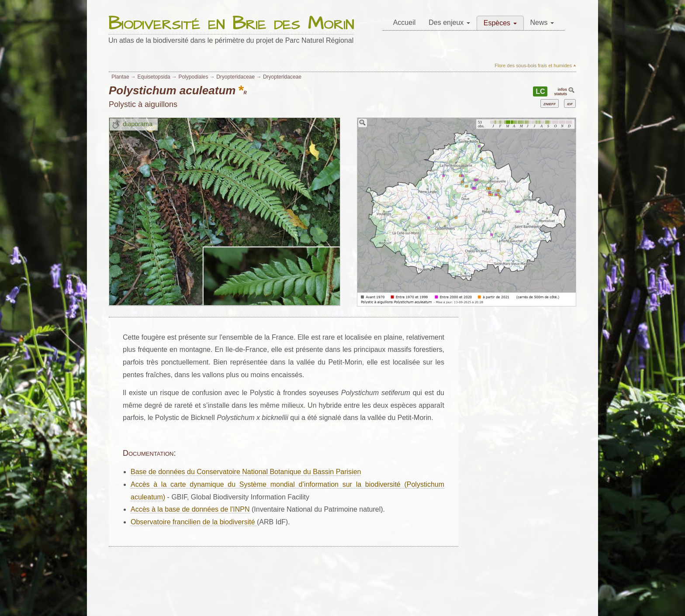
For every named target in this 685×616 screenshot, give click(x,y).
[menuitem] (405, 23)
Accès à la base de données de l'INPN (190, 509)
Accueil (405, 22)
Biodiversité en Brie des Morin (231, 24)
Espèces (500, 23)
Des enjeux (449, 22)
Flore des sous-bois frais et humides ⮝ (535, 65)
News (542, 22)
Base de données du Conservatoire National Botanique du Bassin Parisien (246, 472)
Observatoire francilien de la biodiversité (194, 522)
